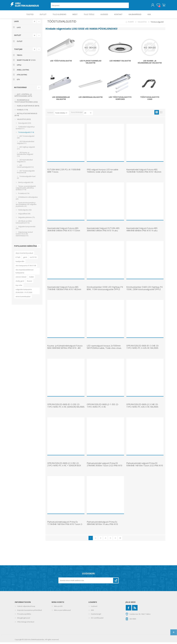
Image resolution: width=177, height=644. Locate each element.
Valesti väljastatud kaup (26, 608)
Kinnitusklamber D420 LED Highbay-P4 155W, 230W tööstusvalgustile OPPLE (144, 290)
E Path (18, 259)
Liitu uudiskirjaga (116, 582)
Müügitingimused (24, 620)
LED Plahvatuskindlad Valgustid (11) (26, 144)
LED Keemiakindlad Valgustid (61, 100)
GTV (18, 81)
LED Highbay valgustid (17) (26, 150)
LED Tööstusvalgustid (61, 63)
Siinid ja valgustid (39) (26, 184)
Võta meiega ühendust (26, 623)
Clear (35, 23)
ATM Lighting (22, 76)
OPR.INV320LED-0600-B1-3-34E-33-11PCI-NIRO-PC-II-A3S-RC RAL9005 (143, 349)
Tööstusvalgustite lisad (150, 100)
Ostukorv (163, 6)
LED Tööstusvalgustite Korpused (120, 100)
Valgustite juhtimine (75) (26, 219)
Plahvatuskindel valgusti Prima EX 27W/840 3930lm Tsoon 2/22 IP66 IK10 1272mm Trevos (104, 467)
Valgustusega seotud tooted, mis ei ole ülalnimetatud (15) (24, 236)
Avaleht (131, 24)
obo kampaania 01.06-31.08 (26, 267)
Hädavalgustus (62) (25, 212)
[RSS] (135, 609)
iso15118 (33, 259)
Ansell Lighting (23, 72)
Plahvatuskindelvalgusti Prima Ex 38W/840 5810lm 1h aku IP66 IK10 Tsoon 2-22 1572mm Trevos (102, 526)
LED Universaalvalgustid (91, 99)
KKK (92, 612)
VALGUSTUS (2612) (24, 121)
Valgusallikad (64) (24, 215)
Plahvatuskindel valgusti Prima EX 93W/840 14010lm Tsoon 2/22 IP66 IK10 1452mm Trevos (145, 467)
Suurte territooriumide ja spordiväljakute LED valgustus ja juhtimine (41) (26, 206)
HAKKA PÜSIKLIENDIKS (103, 30)
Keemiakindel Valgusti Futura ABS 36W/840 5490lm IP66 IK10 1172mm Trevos (64, 232)
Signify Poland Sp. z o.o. (26, 62)
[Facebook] (129, 609)
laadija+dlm (20, 263)
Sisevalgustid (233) (25, 125)
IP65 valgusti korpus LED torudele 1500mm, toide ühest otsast (103, 172)
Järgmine (115, 540)
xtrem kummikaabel (23, 298)
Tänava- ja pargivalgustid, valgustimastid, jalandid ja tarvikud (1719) (26, 190)
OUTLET (18, 37)
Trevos (19, 57)
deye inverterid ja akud (24, 255)
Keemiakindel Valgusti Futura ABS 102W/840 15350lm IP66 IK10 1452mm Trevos (144, 174)
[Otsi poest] (90, 6)
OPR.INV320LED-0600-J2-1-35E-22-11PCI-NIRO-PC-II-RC (103, 407)
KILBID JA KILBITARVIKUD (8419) (28, 107)
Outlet (31, 279)
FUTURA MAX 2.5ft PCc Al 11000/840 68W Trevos (64, 172)
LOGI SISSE (78, 30)
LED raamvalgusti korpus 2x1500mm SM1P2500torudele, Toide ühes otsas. (104, 349)
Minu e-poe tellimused (62, 612)
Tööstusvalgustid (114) (26, 134)
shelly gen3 (20, 283)
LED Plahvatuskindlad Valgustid (91, 64)
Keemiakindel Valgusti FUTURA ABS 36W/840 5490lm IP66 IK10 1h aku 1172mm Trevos (103, 232)
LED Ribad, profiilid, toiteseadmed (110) (24, 224)
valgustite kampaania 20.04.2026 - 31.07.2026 (24, 293)
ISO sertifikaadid (97, 620)
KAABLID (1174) (22, 111)
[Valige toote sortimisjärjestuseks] (62, 115)
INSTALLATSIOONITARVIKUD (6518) (26, 116)
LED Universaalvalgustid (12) (25, 168)
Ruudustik (157, 114)
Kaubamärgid (96, 616)
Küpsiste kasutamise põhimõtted (29, 612)
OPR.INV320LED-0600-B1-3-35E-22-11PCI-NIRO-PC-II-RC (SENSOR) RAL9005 (66, 407)
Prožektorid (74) (24, 195)
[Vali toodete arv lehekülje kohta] (88, 115)
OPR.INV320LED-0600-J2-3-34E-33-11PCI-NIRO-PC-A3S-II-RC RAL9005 (142, 407)
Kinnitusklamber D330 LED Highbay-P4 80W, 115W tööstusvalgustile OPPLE (105, 290)
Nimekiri (161, 114)
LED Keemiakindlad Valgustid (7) (25, 162)
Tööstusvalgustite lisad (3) (26, 179)
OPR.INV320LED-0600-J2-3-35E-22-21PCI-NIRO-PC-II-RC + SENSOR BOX (64, 466)
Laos (16, 23)
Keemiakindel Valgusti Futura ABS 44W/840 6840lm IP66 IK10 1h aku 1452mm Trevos (142, 232)
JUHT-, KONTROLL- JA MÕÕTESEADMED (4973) (23, 97)
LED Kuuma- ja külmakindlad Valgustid (150, 64)
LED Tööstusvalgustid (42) (26, 139)
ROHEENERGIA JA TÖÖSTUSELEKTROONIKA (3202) (26, 103)
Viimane (120, 540)
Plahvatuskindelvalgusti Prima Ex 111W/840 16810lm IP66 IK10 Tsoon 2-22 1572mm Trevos (65, 526)
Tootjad (18, 51)
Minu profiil (58, 608)
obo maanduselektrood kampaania (24, 273)
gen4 (25, 259)
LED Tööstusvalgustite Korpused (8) (26, 173)
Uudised (94, 608)
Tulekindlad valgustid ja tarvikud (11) (25, 129)
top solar (19, 287)
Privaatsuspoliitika (24, 616)
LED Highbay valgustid (120, 63)
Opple (19, 67)
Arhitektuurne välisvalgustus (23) (27, 200)
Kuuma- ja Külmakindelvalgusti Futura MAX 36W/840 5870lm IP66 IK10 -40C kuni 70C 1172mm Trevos (65, 350)
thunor (30, 283)
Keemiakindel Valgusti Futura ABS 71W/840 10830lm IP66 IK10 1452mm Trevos (64, 291)
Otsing (132, 6)
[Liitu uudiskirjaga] (86, 582)
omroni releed (21, 279)
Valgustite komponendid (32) (26, 229)
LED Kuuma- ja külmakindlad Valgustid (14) (25, 156)
